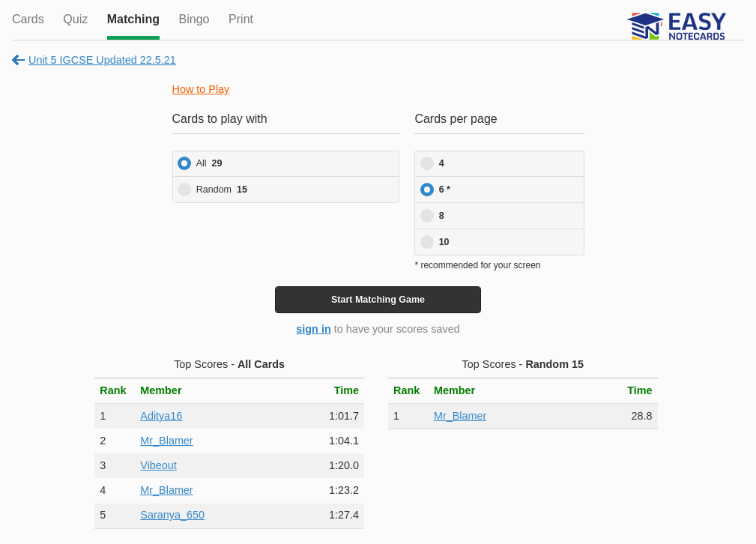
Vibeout (158, 465)
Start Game (378, 300)
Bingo (194, 19)
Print (241, 19)
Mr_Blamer (166, 441)
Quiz (75, 19)
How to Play (201, 89)
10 (444, 242)
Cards (28, 19)
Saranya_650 (172, 515)
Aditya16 (161, 416)
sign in (313, 329)
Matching (133, 19)
